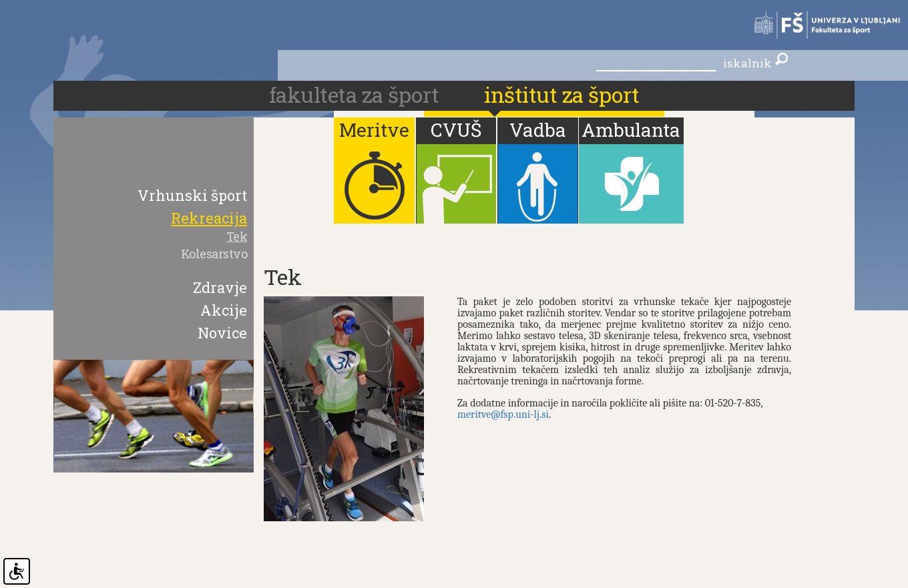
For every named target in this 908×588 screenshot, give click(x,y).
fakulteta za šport (357, 94)
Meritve (374, 130)
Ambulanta (631, 130)
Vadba (538, 130)
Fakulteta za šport (821, 25)
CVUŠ (456, 130)
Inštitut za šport (562, 94)
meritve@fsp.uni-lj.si (503, 414)
